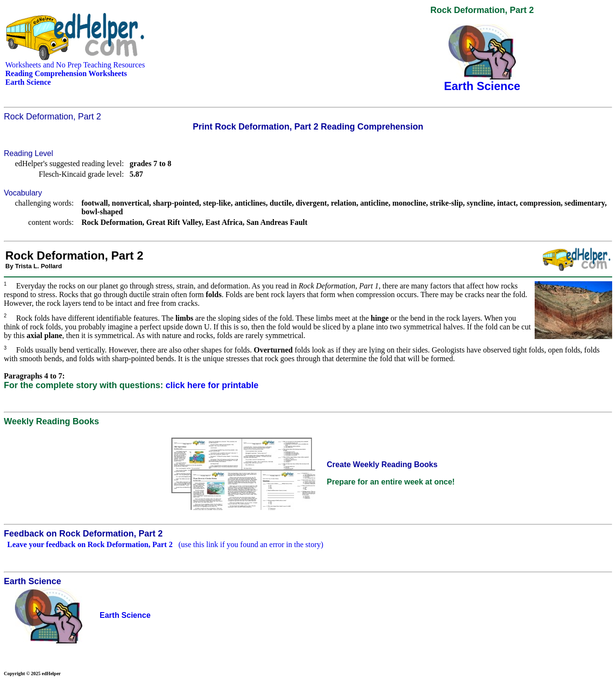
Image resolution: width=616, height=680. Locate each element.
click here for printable (212, 385)
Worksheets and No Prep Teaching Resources (75, 65)
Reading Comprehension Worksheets (66, 73)
